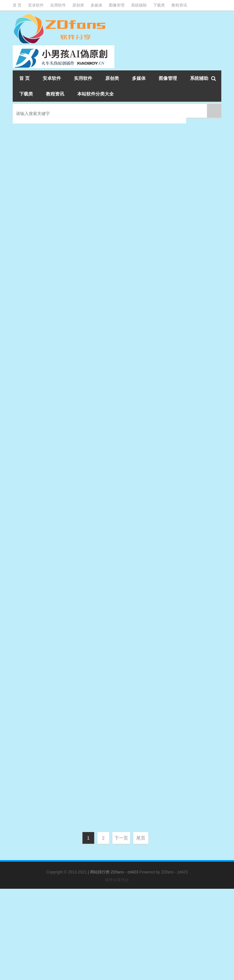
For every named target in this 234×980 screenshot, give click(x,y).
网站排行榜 (100, 872)
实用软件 (58, 5)
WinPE (137, 173)
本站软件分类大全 (95, 94)
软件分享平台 (117, 880)
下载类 (159, 5)
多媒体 (96, 5)
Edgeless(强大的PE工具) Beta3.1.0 (124, 335)
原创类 (78, 5)
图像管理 (117, 5)
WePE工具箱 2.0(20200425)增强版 (124, 400)
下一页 (121, 838)
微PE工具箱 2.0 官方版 (105, 129)
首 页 (17, 5)
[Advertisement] (117, 934)
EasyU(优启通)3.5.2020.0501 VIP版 (125, 465)
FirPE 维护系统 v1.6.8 (103, 194)
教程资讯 (179, 5)
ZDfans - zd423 (174, 872)
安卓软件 (36, 5)
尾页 (141, 838)
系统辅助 (139, 5)
